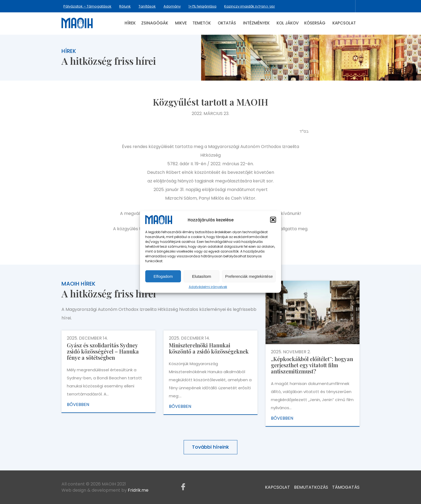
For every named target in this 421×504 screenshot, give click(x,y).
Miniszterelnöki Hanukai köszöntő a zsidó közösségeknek (209, 348)
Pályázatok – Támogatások (87, 6)
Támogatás (346, 487)
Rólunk (125, 6)
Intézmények (256, 23)
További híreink (210, 447)
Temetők (202, 23)
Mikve (181, 23)
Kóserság (315, 23)
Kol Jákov (288, 23)
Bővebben (78, 404)
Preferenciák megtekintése (249, 276)
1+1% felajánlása (202, 6)
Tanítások (147, 6)
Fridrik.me (138, 490)
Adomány (172, 6)
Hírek (130, 23)
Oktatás (227, 23)
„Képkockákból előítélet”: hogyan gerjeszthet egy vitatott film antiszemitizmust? (312, 365)
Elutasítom (202, 276)
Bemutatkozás (311, 487)
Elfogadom (163, 276)
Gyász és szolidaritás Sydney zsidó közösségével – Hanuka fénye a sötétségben (103, 351)
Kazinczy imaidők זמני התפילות (250, 6)
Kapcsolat (344, 23)
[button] (273, 220)
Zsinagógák (155, 23)
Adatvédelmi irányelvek (208, 287)
